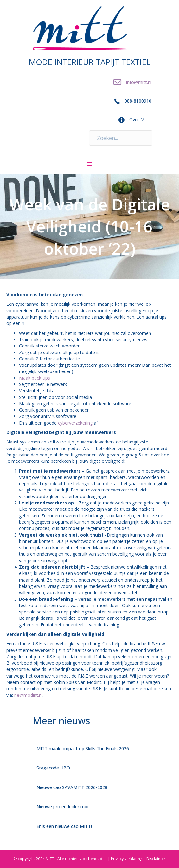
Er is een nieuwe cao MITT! (64, 826)
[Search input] (121, 138)
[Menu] (89, 163)
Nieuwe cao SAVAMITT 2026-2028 (72, 787)
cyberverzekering (75, 423)
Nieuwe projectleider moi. (63, 807)
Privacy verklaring (127, 859)
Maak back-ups (35, 378)
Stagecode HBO (53, 768)
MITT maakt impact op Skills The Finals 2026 (83, 748)
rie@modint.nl (28, 695)
